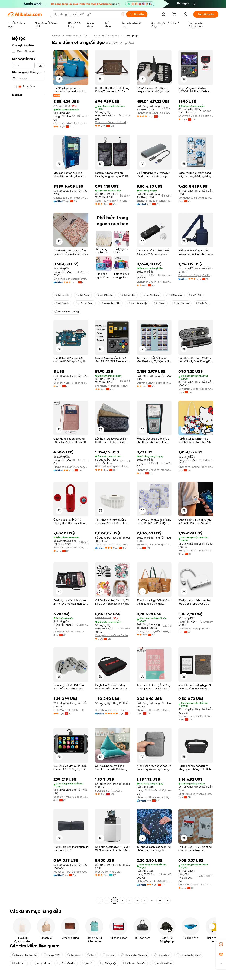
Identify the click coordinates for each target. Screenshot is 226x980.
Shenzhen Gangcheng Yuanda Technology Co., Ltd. (154, 544)
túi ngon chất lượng (67, 312)
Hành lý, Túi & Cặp (76, 36)
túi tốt (88, 963)
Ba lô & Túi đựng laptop (106, 36)
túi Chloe (19, 963)
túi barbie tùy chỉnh (189, 955)
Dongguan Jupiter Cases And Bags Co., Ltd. (196, 389)
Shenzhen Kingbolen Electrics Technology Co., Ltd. (113, 710)
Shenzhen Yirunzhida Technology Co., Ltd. (113, 386)
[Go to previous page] (99, 900)
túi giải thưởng (162, 963)
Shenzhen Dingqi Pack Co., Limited (154, 710)
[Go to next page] (167, 900)
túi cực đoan (84, 303)
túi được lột (108, 963)
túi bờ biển (62, 295)
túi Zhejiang (151, 295)
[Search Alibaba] (86, 14)
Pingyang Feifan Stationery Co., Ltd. (71, 467)
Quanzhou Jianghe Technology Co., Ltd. (196, 884)
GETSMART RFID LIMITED (69, 710)
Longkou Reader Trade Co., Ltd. (71, 632)
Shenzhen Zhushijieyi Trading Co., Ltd (154, 282)
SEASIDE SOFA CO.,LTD (109, 791)
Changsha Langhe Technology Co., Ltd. (196, 467)
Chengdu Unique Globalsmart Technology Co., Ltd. (113, 544)
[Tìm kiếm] (137, 14)
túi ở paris (62, 303)
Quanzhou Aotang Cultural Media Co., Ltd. (113, 122)
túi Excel (83, 295)
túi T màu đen (66, 963)
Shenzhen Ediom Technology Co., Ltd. (71, 123)
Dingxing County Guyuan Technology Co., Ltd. (196, 794)
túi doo (160, 303)
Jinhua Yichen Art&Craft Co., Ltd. (154, 881)
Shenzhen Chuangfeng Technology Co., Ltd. (196, 629)
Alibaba (56, 36)
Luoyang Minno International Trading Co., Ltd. (154, 383)
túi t (91, 955)
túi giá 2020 (52, 955)
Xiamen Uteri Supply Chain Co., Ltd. (196, 275)
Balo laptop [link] (131, 36)
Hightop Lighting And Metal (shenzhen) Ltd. (113, 466)
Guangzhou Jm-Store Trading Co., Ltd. (113, 635)
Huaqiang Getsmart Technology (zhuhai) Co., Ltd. (196, 550)
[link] (221, 944)
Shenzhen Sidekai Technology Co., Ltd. (71, 383)
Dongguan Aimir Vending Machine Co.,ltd (196, 198)
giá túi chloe (105, 295)
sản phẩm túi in (110, 303)
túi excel (74, 955)
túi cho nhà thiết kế (24, 955)
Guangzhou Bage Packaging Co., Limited (154, 631)
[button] (122, 14)
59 (160, 900)
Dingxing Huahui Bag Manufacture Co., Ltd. (71, 279)
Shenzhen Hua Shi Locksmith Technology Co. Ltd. (154, 113)
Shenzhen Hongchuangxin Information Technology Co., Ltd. (154, 201)
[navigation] (29, 468)
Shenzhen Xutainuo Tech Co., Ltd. (71, 797)
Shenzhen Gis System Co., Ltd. (71, 547)
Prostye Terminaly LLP (108, 872)
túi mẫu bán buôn (134, 963)
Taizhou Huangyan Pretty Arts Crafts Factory (196, 716)
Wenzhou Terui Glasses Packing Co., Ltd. (71, 872)
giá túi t (195, 295)
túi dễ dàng (162, 955)
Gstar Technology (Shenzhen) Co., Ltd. (113, 201)
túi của (202, 303)
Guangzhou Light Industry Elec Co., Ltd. (71, 198)
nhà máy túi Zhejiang (134, 955)
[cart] (175, 15)
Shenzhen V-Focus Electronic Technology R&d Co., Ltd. (196, 116)
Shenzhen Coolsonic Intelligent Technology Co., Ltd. (154, 797)
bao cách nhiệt (137, 303)
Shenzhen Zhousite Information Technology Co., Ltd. (154, 470)
